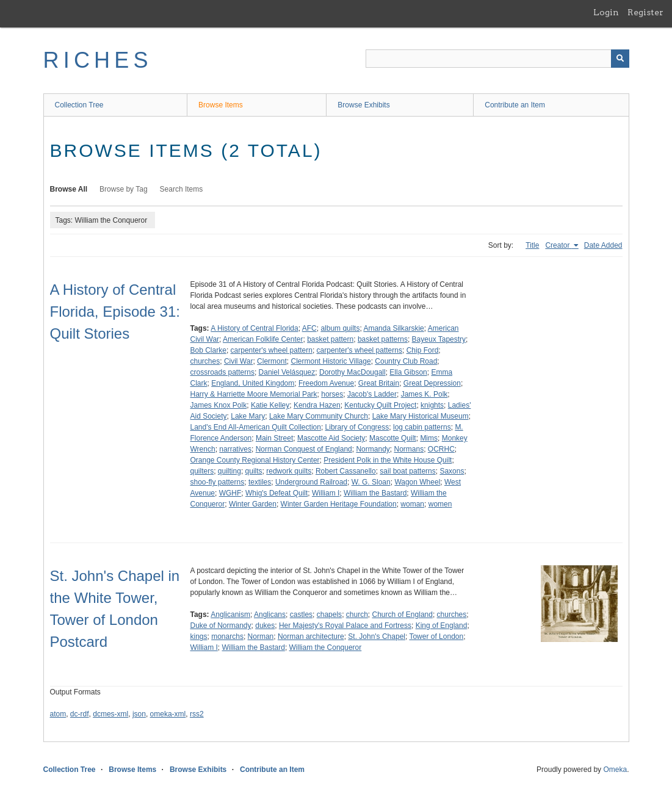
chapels (329, 615)
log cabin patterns (422, 427)
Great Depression (432, 383)
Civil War (239, 361)
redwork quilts (289, 471)
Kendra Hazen (317, 405)
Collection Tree (79, 105)
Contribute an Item (515, 105)
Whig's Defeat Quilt (276, 493)
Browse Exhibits (363, 105)
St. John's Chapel (377, 636)
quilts (254, 471)
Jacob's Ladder (372, 394)
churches (205, 361)
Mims (429, 438)
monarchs (227, 636)
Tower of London (436, 636)
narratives (235, 449)
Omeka (615, 770)
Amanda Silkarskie (393, 328)
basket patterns (383, 339)
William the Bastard (375, 493)
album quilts (340, 328)
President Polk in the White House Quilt (388, 460)
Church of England (403, 615)
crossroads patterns (222, 372)
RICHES (98, 60)
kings (199, 636)
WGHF (230, 493)
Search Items (182, 189)
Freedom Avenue (326, 383)
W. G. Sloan (371, 482)
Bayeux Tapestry (439, 339)
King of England (442, 626)
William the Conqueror (326, 647)
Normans (409, 449)
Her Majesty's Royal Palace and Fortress (345, 626)
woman (412, 504)
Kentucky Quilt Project (380, 405)
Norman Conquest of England (304, 449)
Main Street (274, 438)
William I (326, 493)
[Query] (497, 59)
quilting (229, 471)
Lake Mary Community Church (319, 416)
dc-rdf (80, 714)
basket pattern (330, 339)
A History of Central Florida (254, 328)
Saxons (452, 471)
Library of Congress (357, 427)
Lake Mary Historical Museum (421, 416)
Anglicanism (230, 615)
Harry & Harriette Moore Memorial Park (254, 394)
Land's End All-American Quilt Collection (256, 427)
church (357, 615)
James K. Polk (425, 394)
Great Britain (379, 383)
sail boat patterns (407, 471)
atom (58, 714)
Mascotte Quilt (393, 438)
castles (301, 615)
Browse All (69, 189)
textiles (260, 482)
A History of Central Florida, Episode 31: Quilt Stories (115, 312)
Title (532, 245)
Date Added (603, 245)
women (440, 504)
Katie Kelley (270, 405)
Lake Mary (248, 416)
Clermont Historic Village (331, 361)
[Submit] (620, 59)
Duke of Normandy (221, 626)
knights (432, 405)
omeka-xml (168, 714)
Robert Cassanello (346, 471)
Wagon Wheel (417, 482)
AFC (309, 328)
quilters (202, 471)
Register (645, 12)
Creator (558, 245)
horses (332, 394)
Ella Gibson (408, 372)
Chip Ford (423, 350)
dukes (265, 626)
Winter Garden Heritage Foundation (339, 504)
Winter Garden (253, 504)
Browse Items (221, 105)
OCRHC (441, 449)
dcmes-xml (110, 714)
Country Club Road (406, 361)
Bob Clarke (208, 350)
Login (606, 12)
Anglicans (270, 615)
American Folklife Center (263, 339)
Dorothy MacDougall (352, 372)
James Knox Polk (219, 405)
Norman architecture (311, 636)
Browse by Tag (124, 189)
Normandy (373, 449)
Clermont (272, 361)
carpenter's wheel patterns (359, 350)
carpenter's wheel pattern (272, 350)
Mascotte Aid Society (331, 438)
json (139, 714)
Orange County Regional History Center (255, 460)
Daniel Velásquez (287, 372)
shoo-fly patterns (218, 482)
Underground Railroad (311, 482)
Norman (261, 636)
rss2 (197, 714)
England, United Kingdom (253, 383)
